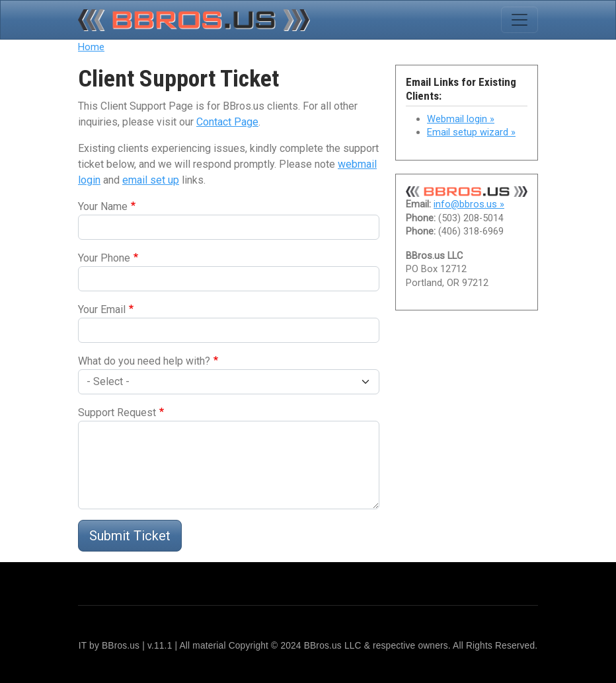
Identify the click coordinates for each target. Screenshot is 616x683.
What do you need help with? (144, 361)
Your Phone (104, 258)
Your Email (102, 309)
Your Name (103, 206)
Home (91, 47)
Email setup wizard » (471, 132)
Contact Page (227, 122)
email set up (151, 180)
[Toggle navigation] (520, 20)
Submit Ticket (130, 536)
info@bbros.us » (469, 204)
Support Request (117, 413)
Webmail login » (461, 119)
